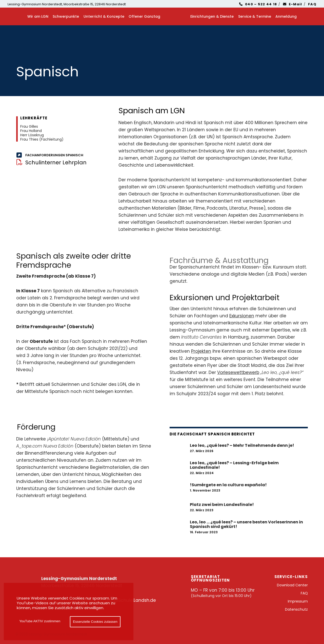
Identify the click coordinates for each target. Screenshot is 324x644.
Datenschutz (296, 609)
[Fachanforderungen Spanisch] (60, 155)
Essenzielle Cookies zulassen (95, 622)
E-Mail (293, 4)
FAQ (312, 4)
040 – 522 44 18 (258, 4)
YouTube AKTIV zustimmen (40, 621)
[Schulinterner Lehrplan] (60, 163)
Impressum (298, 601)
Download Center (292, 585)
